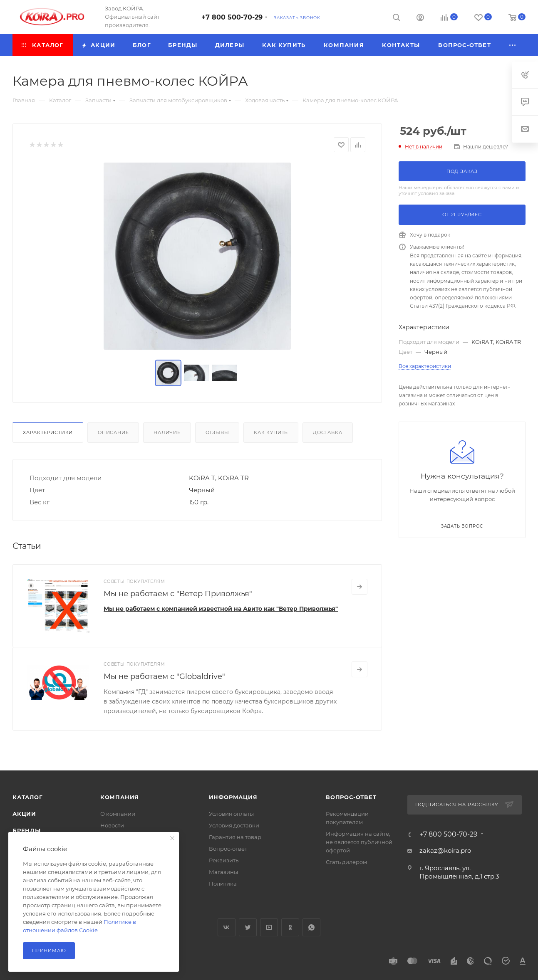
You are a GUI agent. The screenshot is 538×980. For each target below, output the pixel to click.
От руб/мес (462, 215)
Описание (113, 432)
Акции (24, 814)
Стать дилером (346, 862)
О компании (118, 814)
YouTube (269, 927)
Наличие (167, 432)
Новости (112, 825)
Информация (233, 797)
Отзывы (217, 432)
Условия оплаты (231, 814)
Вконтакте (227, 927)
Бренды (27, 830)
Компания (120, 797)
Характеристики (48, 432)
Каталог (28, 797)
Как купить (271, 432)
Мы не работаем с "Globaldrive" (164, 676)
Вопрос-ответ (228, 849)
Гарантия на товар (235, 837)
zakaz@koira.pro (445, 850)
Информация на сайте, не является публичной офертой (359, 842)
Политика (223, 884)
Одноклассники (290, 927)
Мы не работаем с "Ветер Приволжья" (178, 594)
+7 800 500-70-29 (232, 17)
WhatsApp (311, 927)
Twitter (248, 927)
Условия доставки (234, 825)
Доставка (327, 432)
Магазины (223, 872)
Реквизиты (224, 860)
